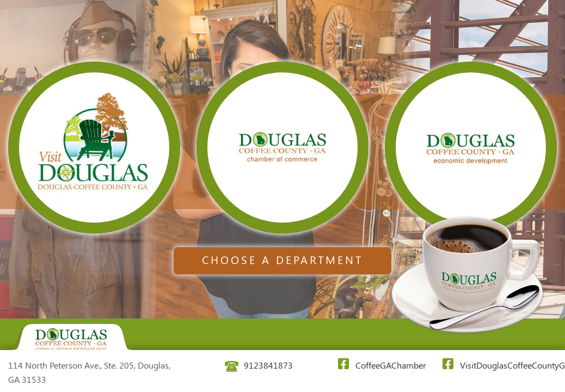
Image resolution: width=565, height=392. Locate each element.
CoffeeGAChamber (377, 365)
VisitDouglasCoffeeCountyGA (501, 365)
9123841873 (259, 365)
